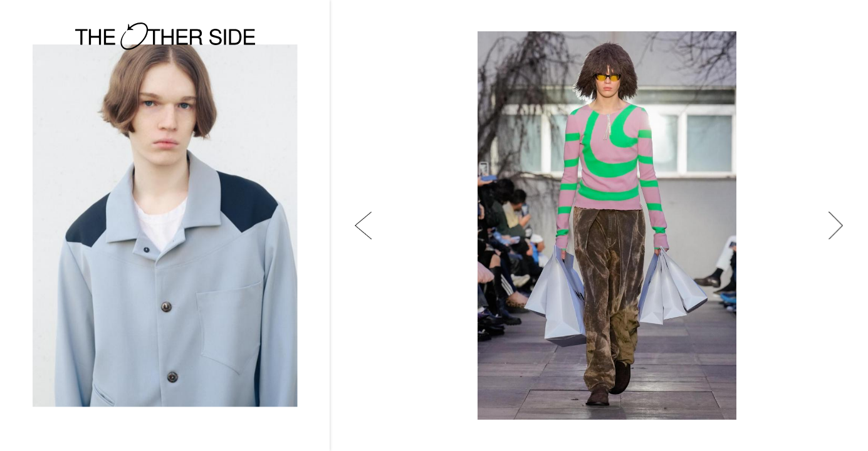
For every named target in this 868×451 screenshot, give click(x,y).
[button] (363, 225)
